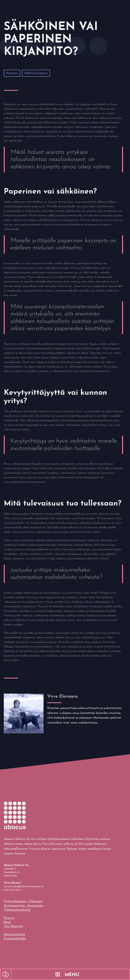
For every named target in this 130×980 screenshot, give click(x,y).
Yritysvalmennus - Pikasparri (23, 901)
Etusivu (9, 918)
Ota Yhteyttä (13, 926)
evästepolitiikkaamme (18, 949)
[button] (71, 974)
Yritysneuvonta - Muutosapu (24, 906)
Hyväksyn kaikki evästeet (28, 959)
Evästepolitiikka (15, 939)
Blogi (7, 922)
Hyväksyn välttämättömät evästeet (28, 970)
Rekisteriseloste (14, 935)
